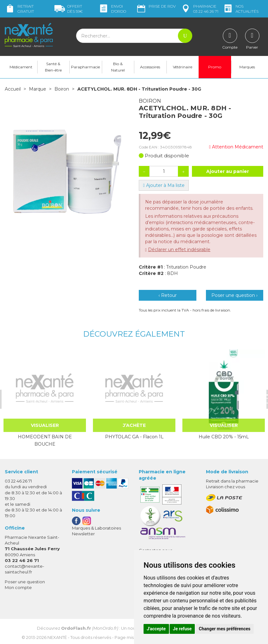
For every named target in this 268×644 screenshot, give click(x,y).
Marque (38, 89)
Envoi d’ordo (112, 9)
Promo (215, 67)
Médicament (21, 67)
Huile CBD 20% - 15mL (223, 437)
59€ (69, 9)
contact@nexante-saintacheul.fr (25, 569)
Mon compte (18, 587)
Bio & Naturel (118, 67)
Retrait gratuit (19, 9)
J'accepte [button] (156, 629)
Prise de (156, 6)
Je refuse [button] (182, 629)
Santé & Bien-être (53, 67)
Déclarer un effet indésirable (179, 250)
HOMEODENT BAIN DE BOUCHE (45, 440)
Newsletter (83, 534)
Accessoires (150, 67)
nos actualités (241, 9)
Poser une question (25, 582)
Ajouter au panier (228, 171)
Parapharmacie (85, 67)
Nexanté (57, 637)
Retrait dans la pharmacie (232, 481)
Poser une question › (234, 295)
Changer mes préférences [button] (225, 629)
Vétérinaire (183, 67)
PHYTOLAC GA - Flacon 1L (134, 437)
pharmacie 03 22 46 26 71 (199, 9)
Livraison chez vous (226, 487)
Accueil (13, 89)
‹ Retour (168, 295)
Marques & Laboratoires (96, 528)
